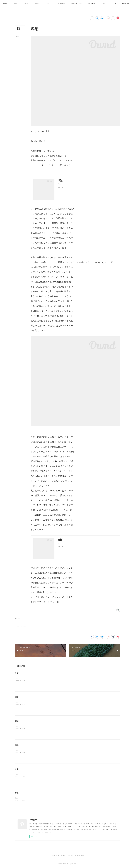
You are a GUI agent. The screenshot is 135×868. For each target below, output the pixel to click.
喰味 (17, 769)
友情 (17, 673)
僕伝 (17, 697)
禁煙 (17, 721)
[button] (12, 3)
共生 (17, 793)
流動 (17, 745)
